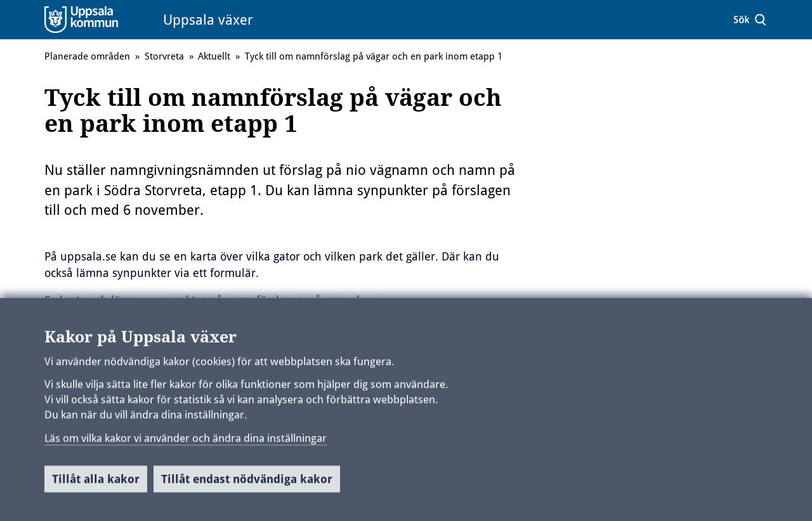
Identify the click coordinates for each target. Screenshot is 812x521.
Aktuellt (214, 56)
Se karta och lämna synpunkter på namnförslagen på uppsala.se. (214, 300)
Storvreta (164, 56)
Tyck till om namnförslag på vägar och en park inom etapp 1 (374, 56)
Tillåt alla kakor (96, 484)
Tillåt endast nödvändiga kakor (247, 484)
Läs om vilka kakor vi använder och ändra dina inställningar (186, 442)
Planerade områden (87, 56)
